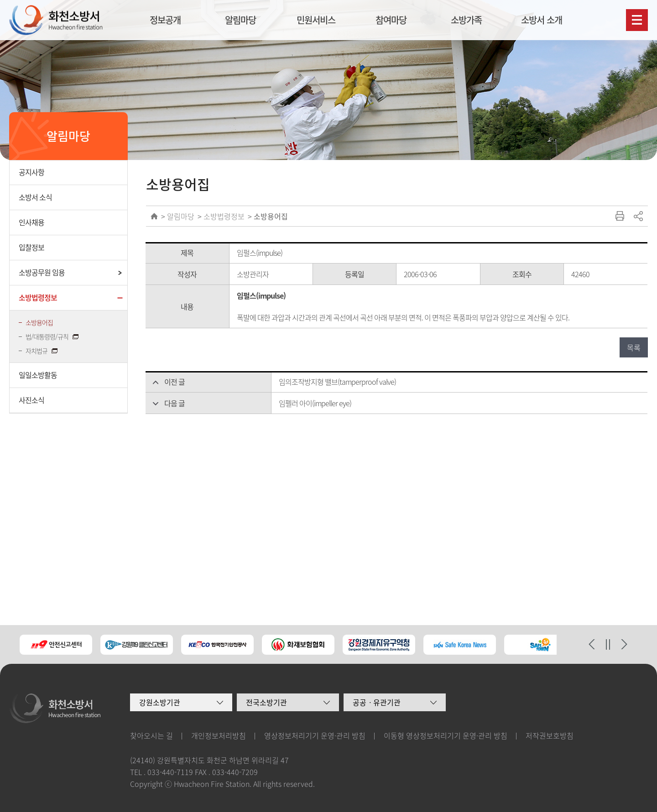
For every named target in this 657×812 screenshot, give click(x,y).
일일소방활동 (38, 375)
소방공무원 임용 (42, 272)
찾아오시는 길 (151, 735)
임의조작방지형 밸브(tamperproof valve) (337, 382)
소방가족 (466, 20)
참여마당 (391, 20)
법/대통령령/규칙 (48, 336)
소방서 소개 (542, 20)
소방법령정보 (38, 297)
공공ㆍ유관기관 (377, 702)
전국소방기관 (266, 702)
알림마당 (240, 20)
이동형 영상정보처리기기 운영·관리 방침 (446, 735)
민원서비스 (316, 20)
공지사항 (31, 172)
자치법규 (37, 351)
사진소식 (31, 400)
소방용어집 (39, 322)
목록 (634, 347)
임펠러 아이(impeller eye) (315, 403)
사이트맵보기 (637, 20)
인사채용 (31, 222)
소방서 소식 (35, 197)
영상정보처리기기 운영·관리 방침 (315, 735)
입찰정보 (31, 247)
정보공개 (165, 20)
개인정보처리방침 (219, 735)
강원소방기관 (160, 702)
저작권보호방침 (550, 735)
